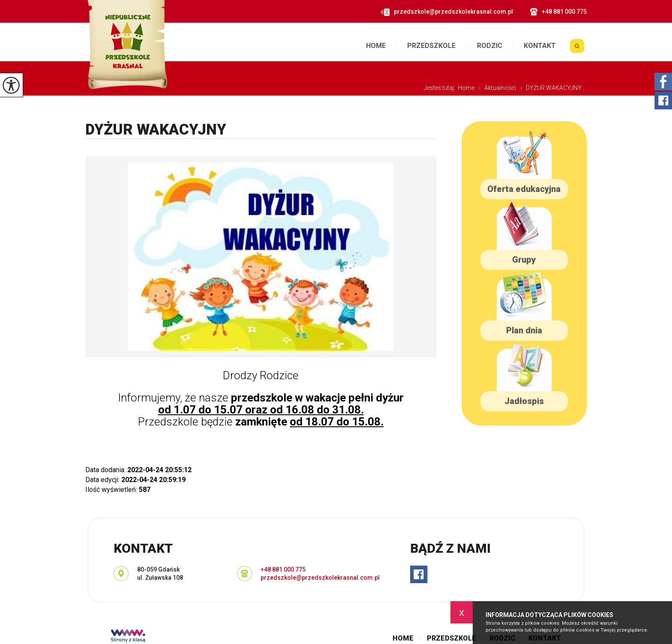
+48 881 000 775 (558, 12)
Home (376, 46)
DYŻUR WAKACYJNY (156, 130)
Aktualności (495, 88)
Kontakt (540, 46)
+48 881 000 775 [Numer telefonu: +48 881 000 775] (283, 569)
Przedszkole (431, 46)
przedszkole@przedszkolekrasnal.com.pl (447, 12)
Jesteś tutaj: (441, 88)
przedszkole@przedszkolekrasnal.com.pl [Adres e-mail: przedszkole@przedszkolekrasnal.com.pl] (320, 578)
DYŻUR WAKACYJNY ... (551, 88)
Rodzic (490, 46)
